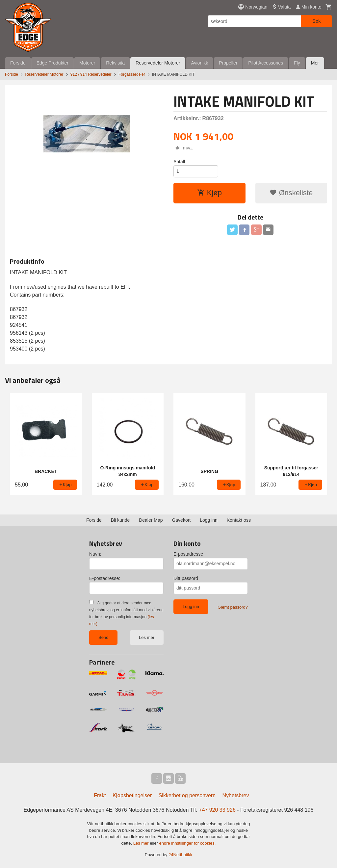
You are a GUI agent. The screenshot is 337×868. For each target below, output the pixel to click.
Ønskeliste (291, 193)
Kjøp (209, 193)
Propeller (228, 63)
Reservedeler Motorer (158, 63)
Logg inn (209, 520)
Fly (297, 63)
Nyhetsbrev (236, 795)
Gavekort (181, 520)
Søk (316, 21)
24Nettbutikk (180, 855)
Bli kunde (120, 520)
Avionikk (199, 63)
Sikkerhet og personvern (187, 795)
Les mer (147, 637)
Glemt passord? (233, 607)
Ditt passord (186, 578)
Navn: (95, 554)
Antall (179, 162)
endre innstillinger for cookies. (187, 843)
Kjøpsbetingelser (132, 795)
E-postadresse (188, 554)
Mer (315, 63)
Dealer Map (151, 520)
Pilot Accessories (266, 63)
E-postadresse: (105, 578)
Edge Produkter (52, 63)
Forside (18, 63)
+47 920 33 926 (217, 810)
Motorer (87, 63)
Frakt (100, 795)
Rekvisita (115, 63)
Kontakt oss (239, 520)
